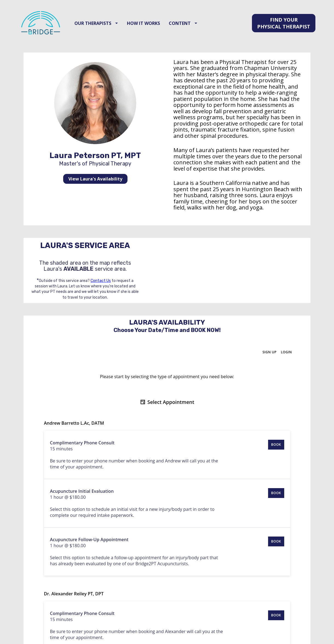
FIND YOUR (284, 26)
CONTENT (187, 26)
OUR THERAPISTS (100, 26)
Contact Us (101, 286)
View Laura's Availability (95, 184)
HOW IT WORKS (147, 26)
